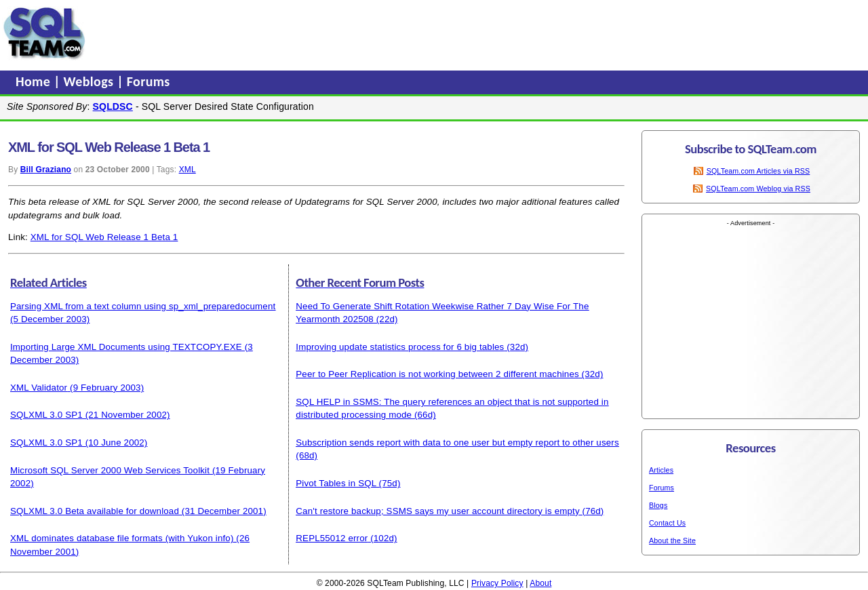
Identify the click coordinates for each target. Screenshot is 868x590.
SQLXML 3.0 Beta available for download (95, 511)
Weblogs (91, 81)
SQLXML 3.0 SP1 (46, 415)
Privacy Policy (497, 583)
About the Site (672, 540)
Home (35, 81)
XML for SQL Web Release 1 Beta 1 (104, 237)
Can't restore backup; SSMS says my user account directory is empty (437, 511)
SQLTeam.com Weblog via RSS (758, 189)
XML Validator (39, 388)
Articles (661, 470)
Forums (149, 81)
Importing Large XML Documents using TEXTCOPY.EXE (126, 347)
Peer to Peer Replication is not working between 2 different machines (437, 374)
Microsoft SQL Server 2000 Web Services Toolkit (110, 470)
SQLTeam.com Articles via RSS (758, 171)
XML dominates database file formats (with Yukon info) (122, 538)
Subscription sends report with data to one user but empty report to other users (457, 442)
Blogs (658, 505)
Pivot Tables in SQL (336, 483)
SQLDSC (113, 106)
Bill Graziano (46, 170)
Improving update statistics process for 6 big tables (400, 347)
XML (188, 170)
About (540, 583)
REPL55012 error (332, 538)
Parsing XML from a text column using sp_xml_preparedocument (143, 306)
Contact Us (667, 523)
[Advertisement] (348, 33)
